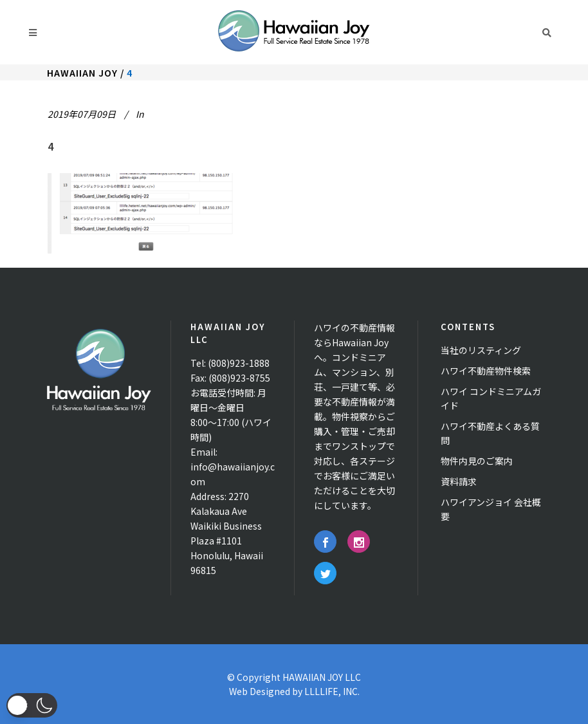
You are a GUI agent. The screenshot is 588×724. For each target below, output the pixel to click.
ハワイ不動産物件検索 (486, 371)
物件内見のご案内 (477, 461)
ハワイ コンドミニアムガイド (491, 398)
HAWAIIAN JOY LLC (322, 677)
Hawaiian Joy (82, 73)
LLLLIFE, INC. (332, 691)
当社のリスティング (481, 350)
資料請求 (459, 481)
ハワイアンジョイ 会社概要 (491, 509)
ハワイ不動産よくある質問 (490, 433)
